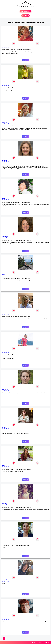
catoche (4, 275)
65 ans (7, 390)
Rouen (3, 47)
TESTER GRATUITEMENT (26, 11)
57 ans (7, 200)
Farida (3, 46)
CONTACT (48, 642)
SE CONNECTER (25, 16)
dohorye (4, 313)
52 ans (7, 123)
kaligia (3, 198)
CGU (35, 642)
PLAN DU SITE (41, 642)
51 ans (7, 543)
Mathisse (4, 427)
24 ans (7, 238)
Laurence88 (4, 580)
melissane (4, 504)
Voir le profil (25, 60)
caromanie (4, 122)
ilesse (3, 351)
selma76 (4, 465)
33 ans (7, 505)
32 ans (7, 467)
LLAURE (4, 542)
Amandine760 (5, 389)
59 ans (7, 619)
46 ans (7, 429)
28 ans (7, 47)
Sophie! (3, 618)
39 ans (7, 85)
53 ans (7, 276)
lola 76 (3, 84)
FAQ (32, 642)
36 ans (7, 352)
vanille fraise (5, 237)
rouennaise (4, 160)
